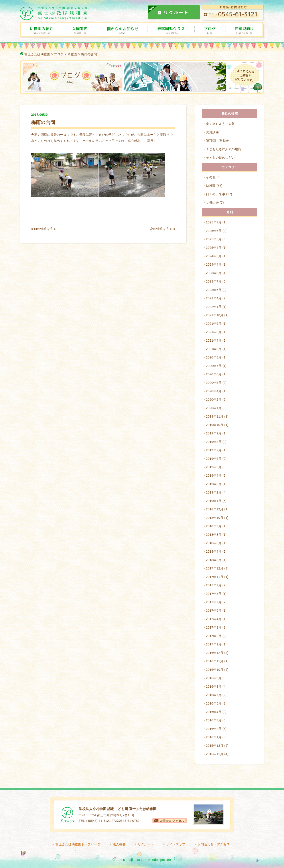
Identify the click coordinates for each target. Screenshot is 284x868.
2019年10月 (215, 425)
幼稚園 (72, 54)
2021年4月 (214, 340)
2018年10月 (215, 518)
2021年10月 (215, 315)
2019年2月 (214, 492)
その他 (211, 177)
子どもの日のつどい (220, 157)
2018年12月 (215, 509)
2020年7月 (214, 366)
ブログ (59, 54)
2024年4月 (214, 265)
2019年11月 (215, 416)
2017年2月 (214, 636)
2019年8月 (214, 442)
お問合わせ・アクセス (214, 844)
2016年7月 (214, 695)
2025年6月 (214, 231)
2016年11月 (215, 661)
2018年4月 (214, 551)
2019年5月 (214, 467)
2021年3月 (214, 349)
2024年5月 (214, 256)
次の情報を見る (161, 229)
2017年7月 (214, 602)
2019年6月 (214, 459)
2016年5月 (214, 703)
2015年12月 (215, 746)
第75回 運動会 (217, 141)
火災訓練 (212, 132)
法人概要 (119, 844)
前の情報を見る (45, 229)
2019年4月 (214, 476)
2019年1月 (214, 501)
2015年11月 (215, 754)
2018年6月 (214, 543)
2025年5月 (214, 239)
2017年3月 (214, 627)
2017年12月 (215, 568)
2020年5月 (214, 383)
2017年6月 (214, 611)
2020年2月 (214, 400)
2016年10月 (215, 670)
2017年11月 (215, 577)
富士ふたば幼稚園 (37, 54)
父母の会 (212, 203)
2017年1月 (214, 644)
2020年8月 (214, 357)
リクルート (146, 844)
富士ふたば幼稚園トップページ (78, 844)
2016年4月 (214, 712)
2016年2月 (214, 729)
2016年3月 (214, 720)
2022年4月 (214, 298)
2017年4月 (214, 619)
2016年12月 (215, 653)
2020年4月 (214, 391)
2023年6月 (214, 290)
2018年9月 (214, 526)
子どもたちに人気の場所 (224, 149)
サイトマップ (176, 844)
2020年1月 (214, 408)
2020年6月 (214, 374)
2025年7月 (214, 222)
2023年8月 (214, 273)
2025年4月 (214, 248)
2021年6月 (214, 324)
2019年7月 (214, 450)
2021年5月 (214, 332)
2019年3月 (214, 484)
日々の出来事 (216, 194)
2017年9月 (214, 585)
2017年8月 (214, 594)
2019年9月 (214, 433)
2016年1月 (214, 737)
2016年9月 (214, 678)
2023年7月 (214, 281)
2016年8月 (214, 687)
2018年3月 (214, 560)
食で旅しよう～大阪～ (222, 124)
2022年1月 (214, 307)
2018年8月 (214, 535)
